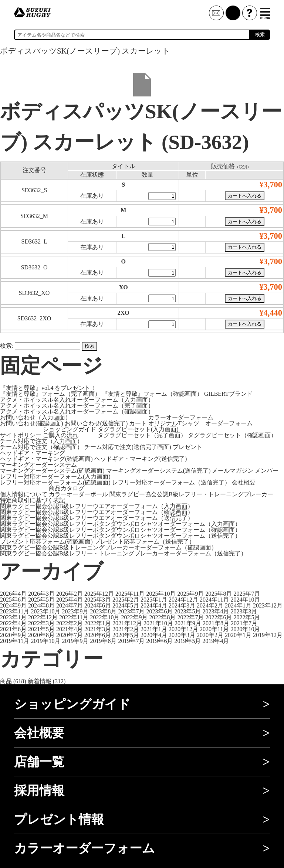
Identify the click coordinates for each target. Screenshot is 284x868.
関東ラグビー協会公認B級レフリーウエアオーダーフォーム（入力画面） (97, 506)
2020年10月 (245, 629)
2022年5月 (247, 617)
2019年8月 (103, 641)
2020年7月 (70, 635)
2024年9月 (13, 605)
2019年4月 (216, 641)
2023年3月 (244, 611)
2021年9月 (188, 623)
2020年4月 (154, 635)
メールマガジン (233, 471)
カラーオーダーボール (78, 494)
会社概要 (244, 482)
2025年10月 (161, 594)
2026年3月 (41, 594)
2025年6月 (13, 600)
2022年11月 (74, 617)
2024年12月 (183, 600)
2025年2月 (126, 600)
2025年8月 (219, 594)
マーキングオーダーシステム (38, 465)
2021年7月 (244, 623)
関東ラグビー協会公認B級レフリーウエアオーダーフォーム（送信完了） (97, 518)
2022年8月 (162, 617)
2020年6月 (98, 635)
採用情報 (39, 791)
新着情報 (40, 681)
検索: (7, 346)
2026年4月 (13, 594)
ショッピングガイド (70, 429)
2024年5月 (126, 605)
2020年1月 (238, 635)
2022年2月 (70, 623)
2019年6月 (159, 641)
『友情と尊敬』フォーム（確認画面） (152, 394)
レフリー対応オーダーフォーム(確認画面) (55, 482)
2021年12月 (127, 623)
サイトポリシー (21, 435)
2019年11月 (15, 641)
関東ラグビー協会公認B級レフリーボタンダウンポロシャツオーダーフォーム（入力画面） (120, 524)
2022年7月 (190, 617)
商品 (6, 681)
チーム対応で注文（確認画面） (41, 447)
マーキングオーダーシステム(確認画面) (52, 471)
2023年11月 (15, 611)
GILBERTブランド (228, 394)
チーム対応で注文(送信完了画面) (128, 447)
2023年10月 (45, 611)
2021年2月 (126, 629)
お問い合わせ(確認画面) (32, 423)
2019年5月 (187, 641)
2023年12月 (268, 605)
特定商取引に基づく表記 (33, 500)
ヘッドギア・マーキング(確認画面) (46, 459)
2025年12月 (99, 594)
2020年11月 (214, 629)
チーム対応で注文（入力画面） (41, 441)
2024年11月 (214, 600)
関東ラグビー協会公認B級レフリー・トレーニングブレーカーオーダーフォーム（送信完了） (123, 553)
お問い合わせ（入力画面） (35, 417)
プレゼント (187, 447)
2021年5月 (41, 629)
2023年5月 (187, 611)
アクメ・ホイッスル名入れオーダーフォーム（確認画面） (77, 411)
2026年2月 (70, 594)
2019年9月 (75, 641)
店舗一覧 (39, 762)
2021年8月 (216, 623)
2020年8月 (41, 635)
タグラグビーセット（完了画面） (142, 435)
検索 (260, 35)
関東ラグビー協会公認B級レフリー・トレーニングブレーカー (191, 494)
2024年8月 (41, 605)
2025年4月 (70, 600)
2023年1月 (13, 617)
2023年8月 (103, 611)
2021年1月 (154, 629)
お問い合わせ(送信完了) (96, 423)
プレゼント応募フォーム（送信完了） (145, 542)
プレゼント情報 (59, 819)
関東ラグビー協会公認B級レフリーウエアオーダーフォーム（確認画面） (97, 512)
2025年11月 (130, 594)
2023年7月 (131, 611)
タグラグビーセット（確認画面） (232, 435)
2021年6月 (13, 629)
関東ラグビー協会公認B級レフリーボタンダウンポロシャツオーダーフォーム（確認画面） (120, 530)
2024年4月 (154, 605)
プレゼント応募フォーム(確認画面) (46, 542)
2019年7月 (131, 641)
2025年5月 (41, 600)
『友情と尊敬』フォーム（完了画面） (50, 394)
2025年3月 (98, 600)
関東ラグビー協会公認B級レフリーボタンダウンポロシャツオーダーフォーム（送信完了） (120, 536)
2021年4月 (70, 629)
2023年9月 (75, 611)
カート (138, 423)
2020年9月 (13, 635)
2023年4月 (216, 611)
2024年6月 (98, 605)
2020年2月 (210, 635)
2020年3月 (182, 635)
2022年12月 (43, 617)
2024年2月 (210, 605)
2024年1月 (238, 605)
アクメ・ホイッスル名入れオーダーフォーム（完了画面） (77, 406)
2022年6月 (219, 617)
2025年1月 (154, 600)
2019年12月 (268, 635)
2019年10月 (45, 641)
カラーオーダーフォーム (181, 417)
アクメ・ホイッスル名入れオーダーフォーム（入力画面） (77, 400)
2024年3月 (182, 605)
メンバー (267, 471)
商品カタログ (67, 488)
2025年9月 (190, 594)
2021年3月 (98, 629)
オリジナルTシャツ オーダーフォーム (200, 423)
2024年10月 (245, 600)
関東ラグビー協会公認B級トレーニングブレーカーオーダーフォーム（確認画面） (109, 547)
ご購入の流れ (61, 435)
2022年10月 (105, 617)
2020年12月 (183, 629)
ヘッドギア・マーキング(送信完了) (141, 459)
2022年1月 (98, 623)
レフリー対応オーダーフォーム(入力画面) (55, 476)
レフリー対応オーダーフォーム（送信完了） (171, 482)
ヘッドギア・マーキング (33, 453)
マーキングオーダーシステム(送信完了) (158, 471)
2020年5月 (126, 635)
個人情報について (24, 494)
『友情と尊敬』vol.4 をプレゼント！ (48, 388)
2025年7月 (247, 594)
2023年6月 (159, 611)
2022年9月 (134, 617)
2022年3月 (41, 623)
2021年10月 (158, 623)
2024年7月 (70, 605)
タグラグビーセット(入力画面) (138, 429)
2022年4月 (13, 623)
